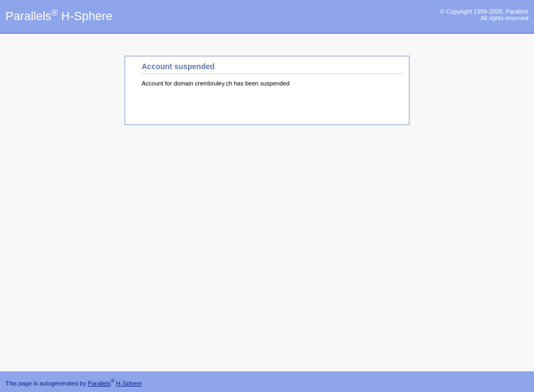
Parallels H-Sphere (59, 16)
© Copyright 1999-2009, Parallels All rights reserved (484, 15)
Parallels (99, 383)
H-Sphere (129, 383)
